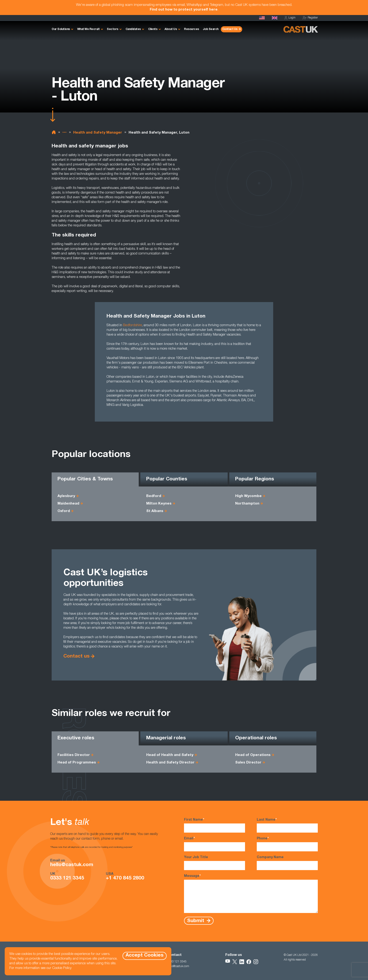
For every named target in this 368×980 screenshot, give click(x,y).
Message (251, 893)
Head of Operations (253, 755)
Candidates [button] (133, 29)
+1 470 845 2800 (125, 879)
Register (310, 18)
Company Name (287, 863)
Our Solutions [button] (61, 29)
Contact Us (230, 29)
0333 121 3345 (67, 879)
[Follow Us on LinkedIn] (242, 962)
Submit (196, 921)
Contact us (77, 656)
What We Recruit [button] (88, 29)
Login (290, 18)
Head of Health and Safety (170, 755)
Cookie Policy (62, 968)
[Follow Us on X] (235, 962)
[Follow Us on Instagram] (256, 962)
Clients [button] (153, 29)
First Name (215, 825)
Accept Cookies (145, 956)
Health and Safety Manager (98, 133)
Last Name (287, 825)
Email (215, 844)
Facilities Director (74, 755)
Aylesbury (66, 496)
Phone (287, 844)
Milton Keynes (159, 504)
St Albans (155, 511)
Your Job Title (215, 863)
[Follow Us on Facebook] (249, 962)
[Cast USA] (262, 18)
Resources (192, 29)
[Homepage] (275, 18)
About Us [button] (171, 29)
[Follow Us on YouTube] (228, 962)
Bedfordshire (132, 325)
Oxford (64, 511)
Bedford (154, 496)
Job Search (211, 29)
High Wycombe (248, 496)
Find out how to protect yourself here (184, 10)
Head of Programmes (77, 763)
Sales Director (248, 763)
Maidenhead (68, 504)
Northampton (247, 504)
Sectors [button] (113, 29)
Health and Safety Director (170, 763)
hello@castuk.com (72, 865)
